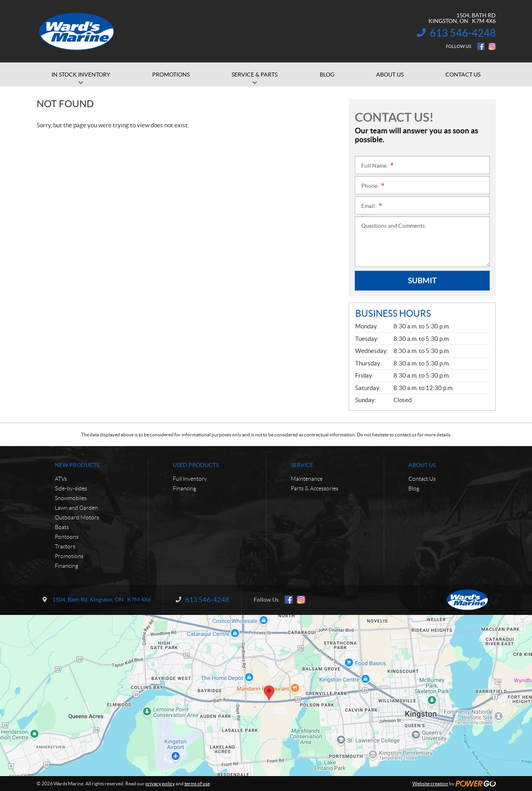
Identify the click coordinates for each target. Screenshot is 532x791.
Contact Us (422, 479)
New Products (77, 465)
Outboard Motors (77, 517)
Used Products (196, 465)
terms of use (197, 784)
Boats (62, 527)
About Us (422, 465)
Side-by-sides (71, 488)
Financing (66, 566)
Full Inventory (190, 479)
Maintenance (307, 479)
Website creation (430, 784)
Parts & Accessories (315, 488)
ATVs (61, 479)
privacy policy (160, 784)
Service (302, 465)
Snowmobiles (71, 498)
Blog (414, 488)
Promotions (69, 556)
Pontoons (67, 537)
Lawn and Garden (76, 508)
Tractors (65, 546)
